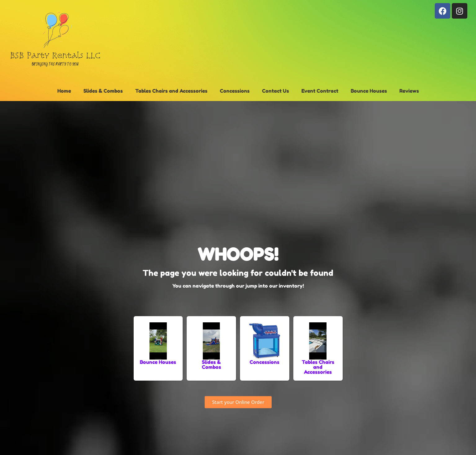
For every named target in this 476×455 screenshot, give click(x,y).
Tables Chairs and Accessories (171, 91)
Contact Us (276, 91)
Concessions (235, 91)
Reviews (409, 91)
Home (64, 91)
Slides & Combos (103, 91)
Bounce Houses (369, 91)
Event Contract (320, 91)
